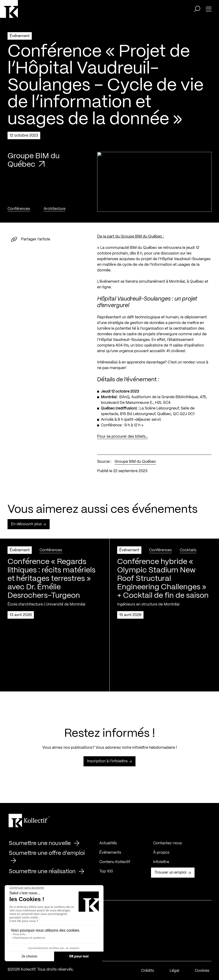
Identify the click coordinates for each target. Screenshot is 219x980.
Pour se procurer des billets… (123, 439)
